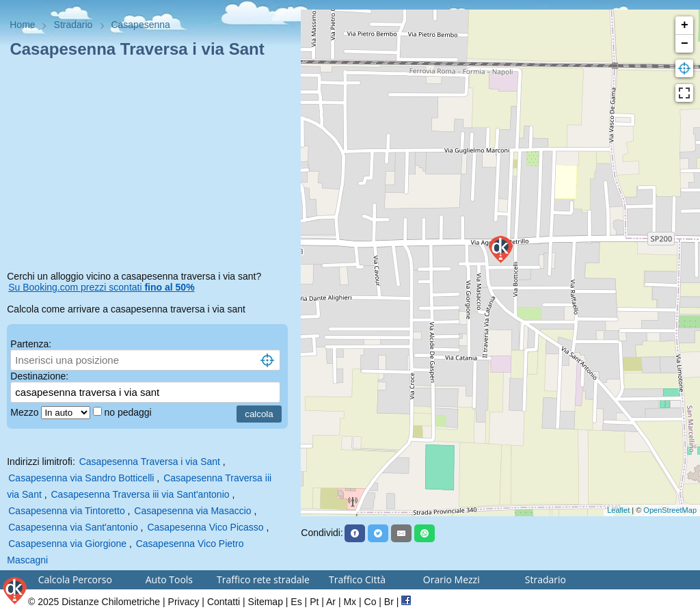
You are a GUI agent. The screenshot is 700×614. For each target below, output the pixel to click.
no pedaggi (129, 412)
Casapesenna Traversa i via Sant (150, 462)
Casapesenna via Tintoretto (66, 511)
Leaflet (618, 510)
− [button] (685, 44)
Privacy (184, 602)
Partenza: (31, 344)
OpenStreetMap (670, 510)
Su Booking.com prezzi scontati (101, 287)
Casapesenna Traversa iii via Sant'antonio (140, 494)
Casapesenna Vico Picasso (205, 527)
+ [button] (685, 25)
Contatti (224, 602)
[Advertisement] (150, 167)
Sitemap (266, 602)
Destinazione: (39, 376)
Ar (331, 602)
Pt (314, 602)
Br (389, 602)
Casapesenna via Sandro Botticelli (81, 478)
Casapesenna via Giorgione (67, 544)
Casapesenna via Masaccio (192, 511)
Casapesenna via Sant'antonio (73, 527)
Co (371, 602)
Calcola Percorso (75, 579)
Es (296, 602)
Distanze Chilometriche (111, 602)
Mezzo (26, 412)
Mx (350, 602)
